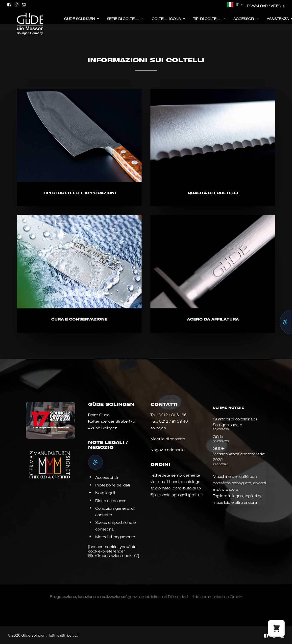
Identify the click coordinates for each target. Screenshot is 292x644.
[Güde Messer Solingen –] (23, 20)
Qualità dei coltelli (213, 193)
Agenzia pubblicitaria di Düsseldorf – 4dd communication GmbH (184, 597)
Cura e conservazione (79, 343)
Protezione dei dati (113, 485)
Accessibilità (107, 477)
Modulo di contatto (168, 439)
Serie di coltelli (125, 22)
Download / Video (266, 6)
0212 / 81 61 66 (173, 415)
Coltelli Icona (168, 22)
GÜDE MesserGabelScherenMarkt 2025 (239, 454)
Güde (218, 437)
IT (239, 4)
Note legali (105, 493)
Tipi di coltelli (209, 22)
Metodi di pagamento (115, 537)
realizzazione (112, 597)
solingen (158, 428)
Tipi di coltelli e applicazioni (79, 193)
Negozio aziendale (168, 450)
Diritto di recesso (111, 501)
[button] (9, 4)
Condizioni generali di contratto (115, 511)
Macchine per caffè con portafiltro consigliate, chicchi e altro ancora (239, 483)
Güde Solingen (82, 22)
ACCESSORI (246, 22)
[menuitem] (235, 5)
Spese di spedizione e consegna (116, 526)
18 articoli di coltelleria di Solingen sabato (235, 422)
